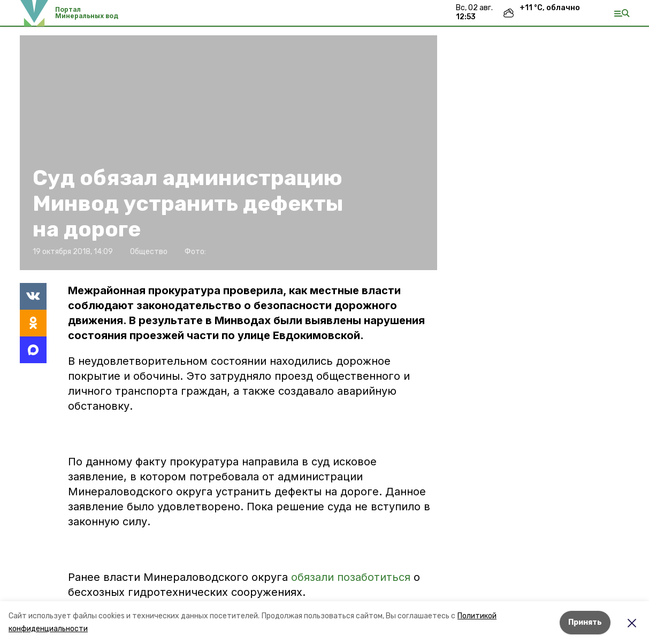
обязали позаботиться (351, 577)
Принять (585, 622)
